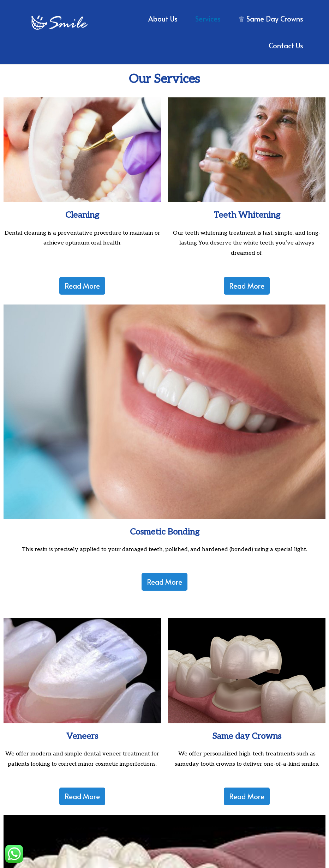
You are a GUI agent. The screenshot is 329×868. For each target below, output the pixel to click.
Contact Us (286, 46)
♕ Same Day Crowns (271, 19)
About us (163, 19)
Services (208, 19)
